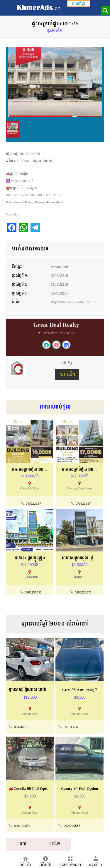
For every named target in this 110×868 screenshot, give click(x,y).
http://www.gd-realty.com (71, 302)
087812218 (59, 293)
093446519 (21, 727)
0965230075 (33, 593)
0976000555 (72, 826)
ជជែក (55, 844)
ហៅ (22, 844)
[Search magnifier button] (105, 11)
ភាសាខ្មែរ (79, 4)
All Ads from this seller (56, 333)
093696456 (71, 727)
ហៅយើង (67, 374)
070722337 (33, 504)
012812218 (59, 276)
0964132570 (22, 826)
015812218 (59, 285)
